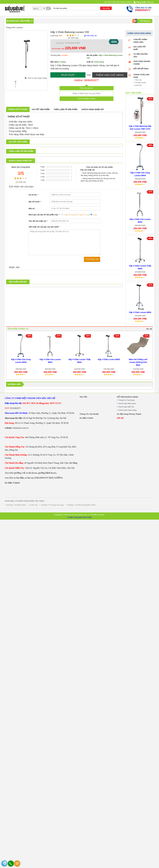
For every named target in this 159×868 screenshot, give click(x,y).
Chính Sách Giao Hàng (127, 410)
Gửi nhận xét (92, 259)
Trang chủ (10, 28)
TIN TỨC (107, 2)
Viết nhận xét (90, 36)
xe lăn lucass (32, 473)
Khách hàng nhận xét (93, 109)
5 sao (95, 215)
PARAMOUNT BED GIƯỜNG (49, 478)
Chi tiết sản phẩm (41, 109)
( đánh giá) (73, 38)
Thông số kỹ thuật (18, 109)
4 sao (88, 215)
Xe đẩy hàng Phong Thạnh (129, 414)
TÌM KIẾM (106, 8)
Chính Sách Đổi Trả (126, 407)
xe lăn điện (19, 478)
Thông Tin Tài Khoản (127, 400)
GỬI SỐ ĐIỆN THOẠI (87, 99)
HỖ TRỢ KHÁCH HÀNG (122, 2)
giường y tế (20, 473)
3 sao (80, 215)
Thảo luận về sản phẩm (65, 109)
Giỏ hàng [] (142, 21)
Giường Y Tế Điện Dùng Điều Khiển (81, 505)
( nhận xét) (21, 182)
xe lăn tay (29, 478)
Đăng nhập (141, 2)
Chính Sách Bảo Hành (127, 403)
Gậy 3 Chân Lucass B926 (140, 312)
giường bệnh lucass (47, 473)
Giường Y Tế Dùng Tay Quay (52, 505)
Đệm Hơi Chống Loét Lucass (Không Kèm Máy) (139, 362)
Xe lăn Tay (34, 505)
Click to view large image (37, 78)
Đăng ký (150, 2)
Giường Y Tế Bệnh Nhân (16, 505)
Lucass (19, 28)
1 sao (66, 215)
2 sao (73, 215)
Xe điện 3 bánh (12, 483)
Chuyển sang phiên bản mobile (79, 517)
